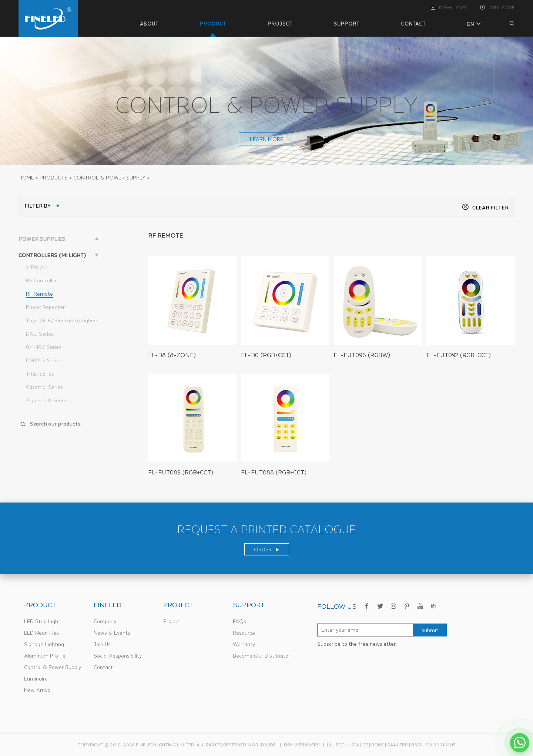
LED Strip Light (42, 621)
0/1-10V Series (44, 347)
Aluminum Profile (45, 656)
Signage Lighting (44, 644)
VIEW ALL (38, 267)
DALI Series (40, 334)
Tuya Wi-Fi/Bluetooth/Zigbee (61, 320)
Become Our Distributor (262, 656)
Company (105, 621)
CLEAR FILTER (485, 208)
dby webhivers (302, 745)
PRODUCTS (54, 178)
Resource (244, 633)
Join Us (102, 644)
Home (26, 178)
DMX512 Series (44, 360)
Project (172, 621)
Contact (103, 667)
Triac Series (40, 374)
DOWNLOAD (448, 8)
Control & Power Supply (53, 667)
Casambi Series (44, 387)
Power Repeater (45, 307)
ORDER (267, 550)
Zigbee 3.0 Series (47, 400)
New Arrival (38, 690)
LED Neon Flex (41, 633)
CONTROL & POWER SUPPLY (109, 178)
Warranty (244, 644)
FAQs (239, 621)
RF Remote (39, 294)
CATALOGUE (497, 8)
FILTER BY (38, 206)
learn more (266, 139)
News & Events (112, 633)
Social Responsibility (118, 656)
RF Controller (41, 280)
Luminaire (36, 679)
